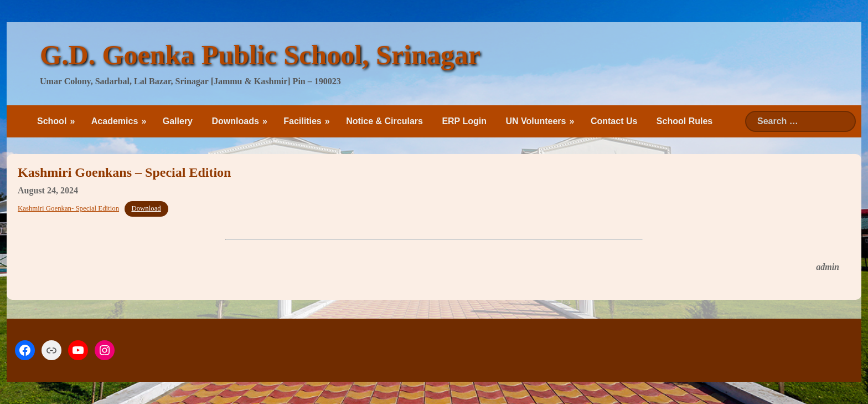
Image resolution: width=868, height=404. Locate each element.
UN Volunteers (536, 121)
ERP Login (464, 121)
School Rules (684, 121)
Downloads (235, 121)
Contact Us (614, 121)
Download (146, 208)
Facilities (302, 121)
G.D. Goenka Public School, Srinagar (260, 55)
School (52, 121)
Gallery (178, 121)
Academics (115, 121)
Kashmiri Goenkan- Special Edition (68, 208)
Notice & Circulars (384, 121)
